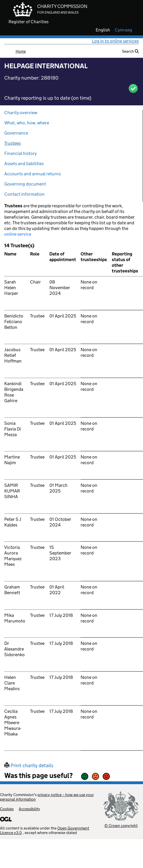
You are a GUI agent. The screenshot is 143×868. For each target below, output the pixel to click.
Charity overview (21, 113)
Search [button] (130, 51)
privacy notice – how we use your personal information (47, 797)
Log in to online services (115, 41)
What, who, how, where (27, 123)
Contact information (24, 194)
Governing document (25, 184)
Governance (16, 133)
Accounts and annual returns (32, 174)
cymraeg (123, 30)
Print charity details (29, 765)
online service (18, 234)
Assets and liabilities (24, 164)
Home (21, 51)
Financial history (20, 153)
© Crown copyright (121, 825)
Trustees (12, 143)
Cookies (7, 809)
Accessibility (29, 809)
